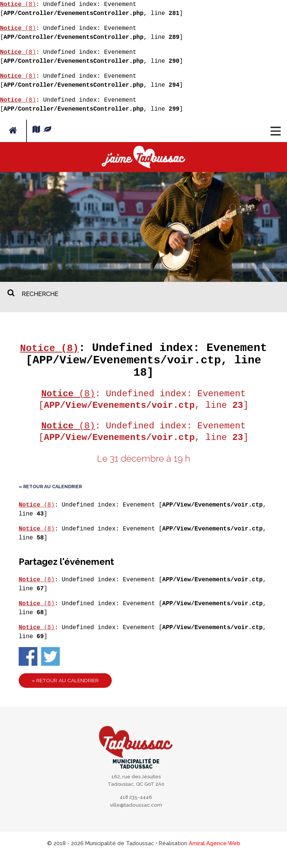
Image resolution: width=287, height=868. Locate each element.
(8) (18, 4)
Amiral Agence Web (215, 856)
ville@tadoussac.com (136, 817)
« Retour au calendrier (50, 499)
